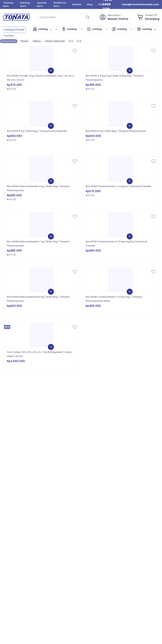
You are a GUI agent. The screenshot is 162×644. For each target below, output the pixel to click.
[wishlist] (75, 51)
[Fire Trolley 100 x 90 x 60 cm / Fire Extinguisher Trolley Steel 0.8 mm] (42, 349)
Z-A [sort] (79, 41)
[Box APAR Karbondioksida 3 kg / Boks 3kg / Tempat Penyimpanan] (42, 183)
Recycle (77, 4)
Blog (90, 4)
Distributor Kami (60, 4)
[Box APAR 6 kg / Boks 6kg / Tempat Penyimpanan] (42, 128)
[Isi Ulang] (120, 29)
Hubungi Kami (25, 4)
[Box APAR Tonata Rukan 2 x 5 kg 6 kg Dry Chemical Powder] (120, 238)
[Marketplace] (147, 29)
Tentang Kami (8, 4)
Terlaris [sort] (24, 41)
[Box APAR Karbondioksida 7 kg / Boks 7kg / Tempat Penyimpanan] (42, 238)
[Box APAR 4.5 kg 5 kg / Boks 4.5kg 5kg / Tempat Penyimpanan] (120, 72)
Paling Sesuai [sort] (9, 41)
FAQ (100, 4)
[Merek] (43, 29)
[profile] (114, 17)
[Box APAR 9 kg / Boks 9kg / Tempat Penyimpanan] (120, 128)
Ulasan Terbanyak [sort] (55, 41)
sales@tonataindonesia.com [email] (140, 4)
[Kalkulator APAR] (95, 29)
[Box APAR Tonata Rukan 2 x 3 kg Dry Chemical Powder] (120, 183)
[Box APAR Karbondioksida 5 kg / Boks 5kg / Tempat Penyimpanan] (42, 293)
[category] (14, 30)
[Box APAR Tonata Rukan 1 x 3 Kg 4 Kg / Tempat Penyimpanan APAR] (120, 293)
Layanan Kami (42, 4)
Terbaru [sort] (37, 41)
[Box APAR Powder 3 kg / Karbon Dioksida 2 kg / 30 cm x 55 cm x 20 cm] (42, 72)
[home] (17, 17)
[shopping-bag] (148, 17)
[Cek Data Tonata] (70, 29)
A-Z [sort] (71, 41)
